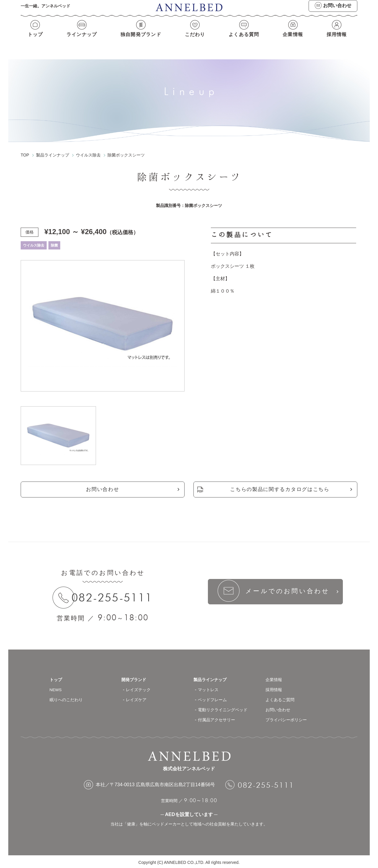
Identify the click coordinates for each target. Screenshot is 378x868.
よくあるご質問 (282, 698)
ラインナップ (80, 41)
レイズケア (138, 698)
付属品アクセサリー (219, 718)
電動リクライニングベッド (226, 708)
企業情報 (294, 41)
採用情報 (338, 41)
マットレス (210, 688)
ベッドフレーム (214, 698)
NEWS (57, 688)
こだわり (196, 41)
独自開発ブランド (141, 41)
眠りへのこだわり (69, 698)
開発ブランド (136, 678)
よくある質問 (245, 41)
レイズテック (140, 688)
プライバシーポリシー (289, 718)
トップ (34, 41)
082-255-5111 (117, 595)
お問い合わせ (103, 485)
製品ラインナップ (212, 678)
